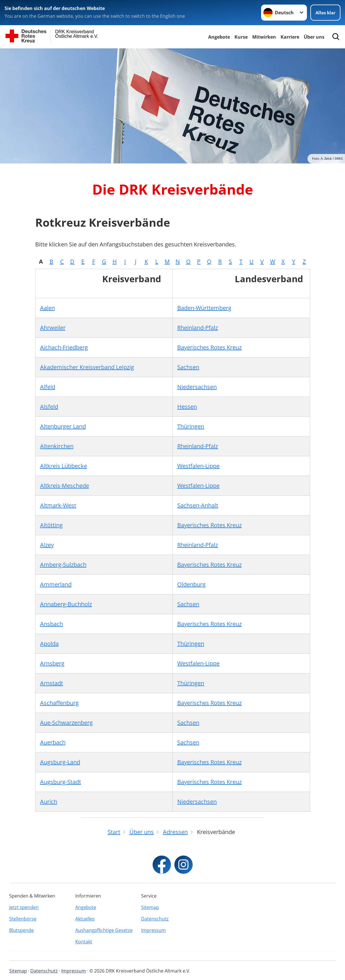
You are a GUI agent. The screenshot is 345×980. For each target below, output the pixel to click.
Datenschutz (155, 919)
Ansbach (52, 624)
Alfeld (48, 387)
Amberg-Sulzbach (63, 565)
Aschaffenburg (59, 703)
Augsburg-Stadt (61, 782)
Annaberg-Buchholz (66, 604)
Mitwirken (264, 37)
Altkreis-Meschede (65, 486)
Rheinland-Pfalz (198, 328)
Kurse (241, 37)
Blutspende (21, 930)
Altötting (51, 525)
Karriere (290, 37)
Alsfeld (49, 407)
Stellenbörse (23, 919)
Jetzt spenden (24, 907)
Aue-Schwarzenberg (66, 723)
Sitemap (150, 907)
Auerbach (53, 742)
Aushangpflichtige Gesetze (104, 930)
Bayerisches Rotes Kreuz (209, 347)
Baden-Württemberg (204, 308)
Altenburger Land (63, 426)
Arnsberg (52, 663)
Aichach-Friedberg (64, 347)
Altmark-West (58, 505)
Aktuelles (85, 919)
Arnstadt (52, 683)
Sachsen (188, 367)
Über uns (314, 37)
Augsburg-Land (60, 762)
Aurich (49, 802)
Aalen (48, 308)
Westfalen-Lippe (198, 466)
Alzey (47, 545)
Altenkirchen (57, 446)
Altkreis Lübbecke (64, 466)
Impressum (153, 930)
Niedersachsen (197, 387)
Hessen (187, 407)
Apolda (49, 644)
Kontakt (84, 942)
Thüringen (191, 426)
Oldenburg (191, 584)
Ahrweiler (53, 328)
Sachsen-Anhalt (198, 505)
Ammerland (56, 584)
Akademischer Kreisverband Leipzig (87, 367)
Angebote (219, 37)
